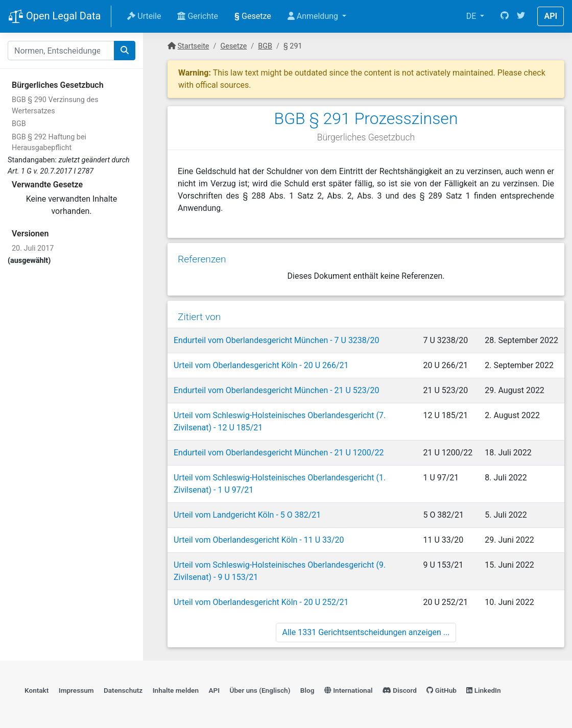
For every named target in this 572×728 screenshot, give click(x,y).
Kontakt (37, 690)
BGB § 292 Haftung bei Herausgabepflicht (49, 143)
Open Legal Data (54, 17)
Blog (307, 690)
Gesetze (253, 16)
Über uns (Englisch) (260, 690)
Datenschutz (123, 690)
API (551, 16)
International (349, 690)
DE (472, 16)
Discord (400, 690)
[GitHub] (505, 16)
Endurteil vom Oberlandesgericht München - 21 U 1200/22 (279, 453)
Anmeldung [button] (314, 16)
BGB (19, 124)
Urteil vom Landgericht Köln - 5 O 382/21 (247, 515)
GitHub (442, 690)
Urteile (144, 16)
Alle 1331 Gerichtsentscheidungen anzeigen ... (366, 632)
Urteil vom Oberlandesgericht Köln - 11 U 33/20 (259, 540)
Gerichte (198, 16)
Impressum (76, 690)
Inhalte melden (176, 690)
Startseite (194, 46)
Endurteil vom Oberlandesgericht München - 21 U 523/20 (276, 390)
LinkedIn (483, 690)
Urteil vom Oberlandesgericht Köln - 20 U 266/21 (261, 365)
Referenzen (202, 259)
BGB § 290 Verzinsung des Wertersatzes (55, 105)
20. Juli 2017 (33, 248)
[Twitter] (521, 16)
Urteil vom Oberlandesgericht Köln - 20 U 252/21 (261, 602)
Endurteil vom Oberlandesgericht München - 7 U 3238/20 (276, 340)
